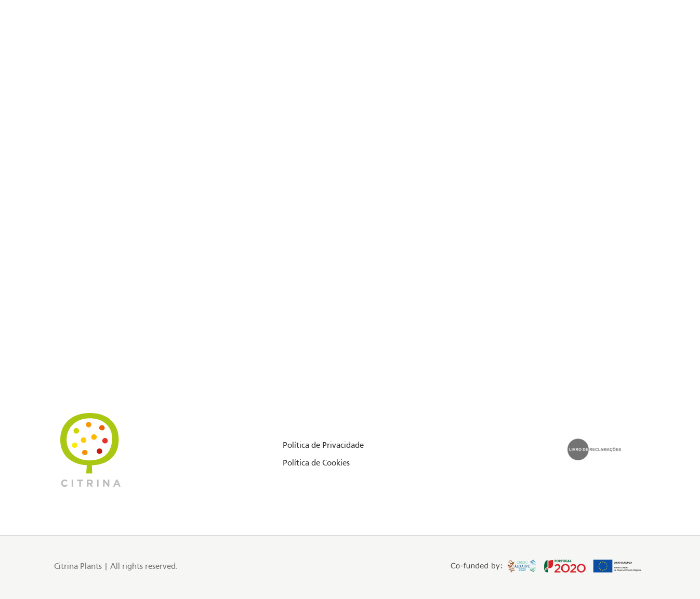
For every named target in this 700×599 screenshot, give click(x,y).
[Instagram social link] (52, 54)
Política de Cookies (316, 463)
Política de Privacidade (323, 446)
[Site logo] (350, 54)
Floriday (93, 54)
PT (629, 54)
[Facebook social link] (39, 54)
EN (617, 54)
